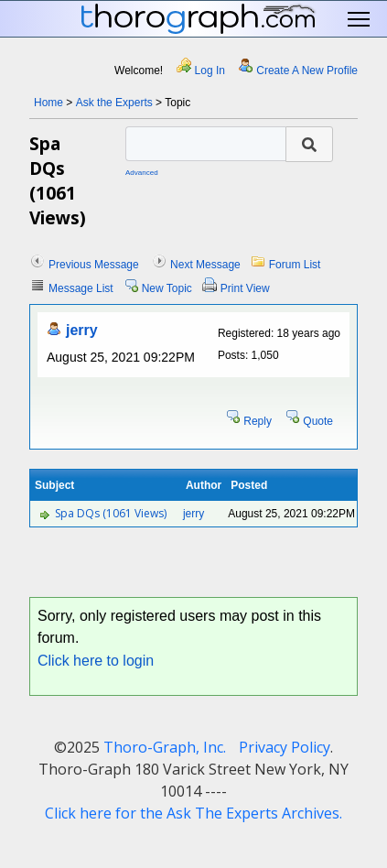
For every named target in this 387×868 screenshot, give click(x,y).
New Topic (167, 288)
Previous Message (94, 265)
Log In (210, 71)
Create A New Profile (307, 71)
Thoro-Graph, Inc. (165, 747)
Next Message (205, 265)
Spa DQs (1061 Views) (111, 513)
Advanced (142, 173)
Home (48, 103)
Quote (318, 421)
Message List (81, 288)
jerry (82, 330)
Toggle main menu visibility (360, 20)
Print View (245, 288)
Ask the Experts (114, 103)
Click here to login (96, 661)
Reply (258, 421)
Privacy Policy (285, 747)
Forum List (295, 265)
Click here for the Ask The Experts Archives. (193, 813)
